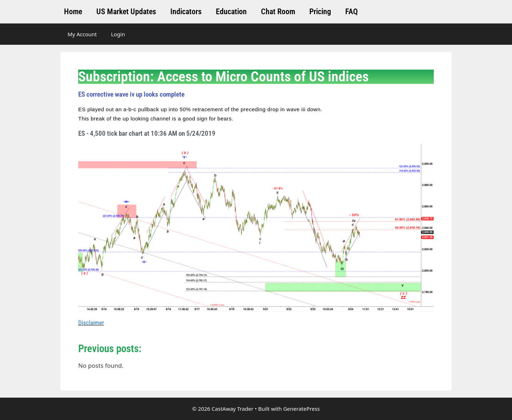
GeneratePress (301, 409)
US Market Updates (126, 12)
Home (73, 12)
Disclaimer (91, 323)
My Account (82, 34)
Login (118, 34)
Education (231, 12)
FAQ (351, 12)
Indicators (186, 12)
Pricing (320, 12)
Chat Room (278, 12)
